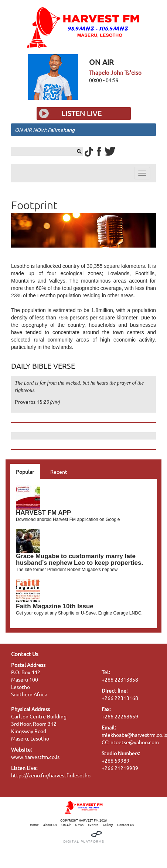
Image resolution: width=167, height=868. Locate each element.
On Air (66, 825)
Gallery (108, 825)
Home (34, 825)
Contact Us (125, 825)
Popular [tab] (25, 472)
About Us (50, 825)
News (79, 825)
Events (93, 825)
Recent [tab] (59, 472)
